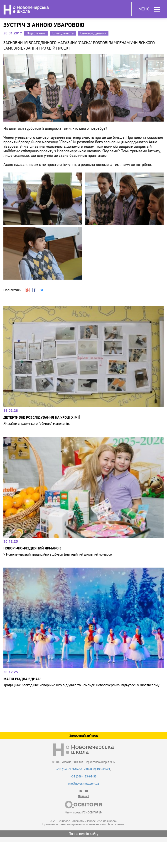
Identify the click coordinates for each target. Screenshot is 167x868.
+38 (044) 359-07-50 (70, 769)
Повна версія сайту (83, 834)
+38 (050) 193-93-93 (97, 769)
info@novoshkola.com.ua (83, 784)
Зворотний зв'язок (84, 736)
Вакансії (83, 796)
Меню (144, 9)
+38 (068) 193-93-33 (84, 777)
